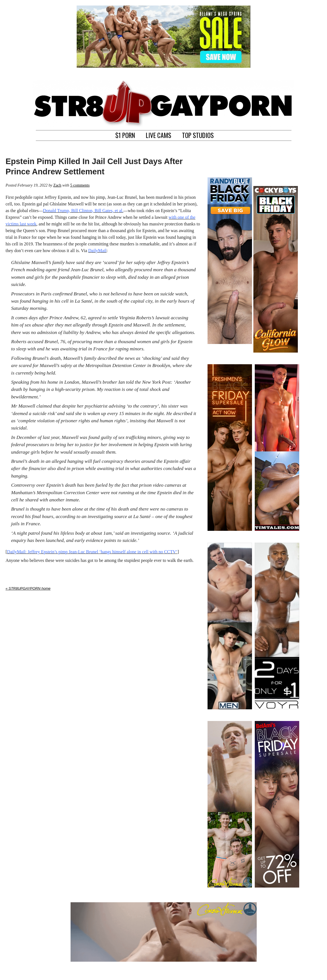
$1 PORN (125, 135)
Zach (57, 185)
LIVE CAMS (158, 135)
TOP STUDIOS (198, 135)
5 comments (80, 185)
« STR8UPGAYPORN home (28, 588)
